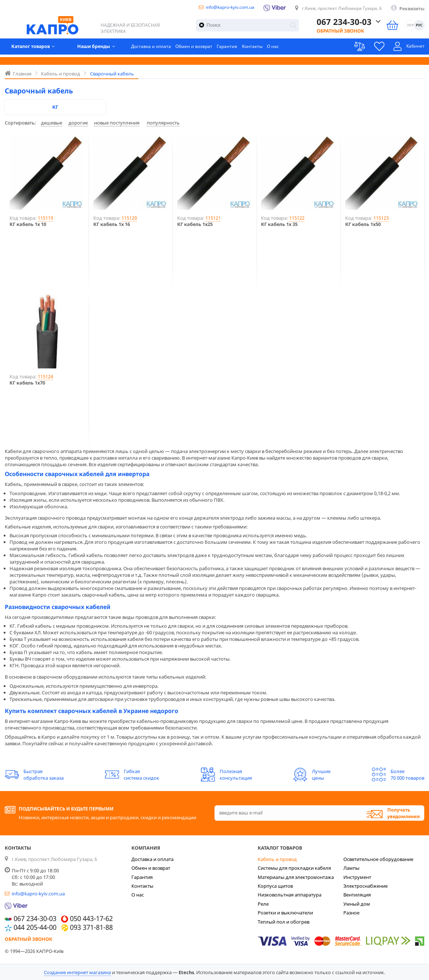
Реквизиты (411, 9)
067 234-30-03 (344, 23)
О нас (284, 48)
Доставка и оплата (156, 48)
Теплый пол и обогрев (283, 922)
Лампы (351, 868)
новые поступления (117, 123)
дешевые (52, 123)
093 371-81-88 (91, 928)
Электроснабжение (365, 886)
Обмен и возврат (201, 48)
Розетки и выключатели (285, 913)
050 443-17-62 (91, 919)
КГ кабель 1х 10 (28, 224)
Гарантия (235, 48)
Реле (263, 904)
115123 (381, 218)
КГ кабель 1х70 (27, 383)
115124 (45, 376)
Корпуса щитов (275, 886)
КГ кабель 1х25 (195, 224)
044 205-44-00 (35, 928)
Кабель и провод (277, 859)
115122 (297, 218)
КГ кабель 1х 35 (279, 224)
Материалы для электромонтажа (296, 877)
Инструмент (357, 877)
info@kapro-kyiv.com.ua (219, 7)
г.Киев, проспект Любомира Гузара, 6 (337, 8)
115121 (213, 218)
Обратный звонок (340, 32)
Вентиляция (357, 895)
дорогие (78, 123)
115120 (129, 218)
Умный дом (357, 904)
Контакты (262, 48)
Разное (351, 913)
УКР (411, 26)
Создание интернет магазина (77, 972)
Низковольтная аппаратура (290, 895)
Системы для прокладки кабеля (294, 868)
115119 (45, 218)
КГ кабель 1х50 (363, 224)
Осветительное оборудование (378, 859)
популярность (163, 123)
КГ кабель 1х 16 (112, 224)
